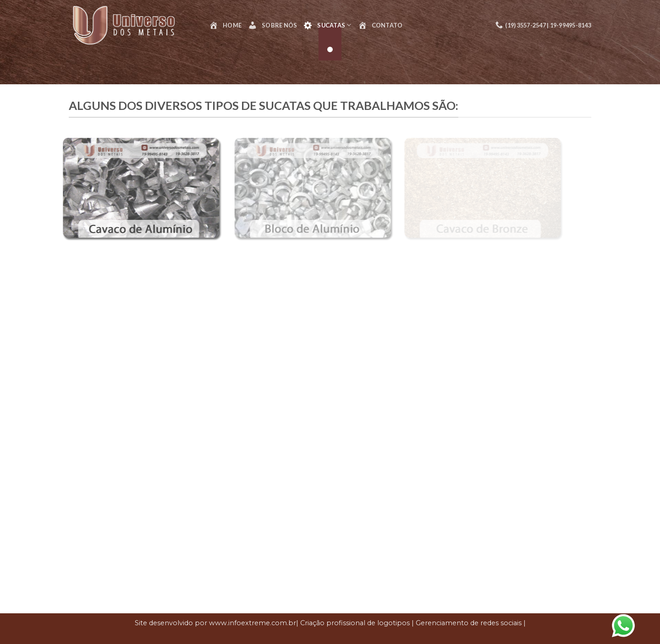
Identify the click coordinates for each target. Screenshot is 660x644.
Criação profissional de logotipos (355, 623)
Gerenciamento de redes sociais (469, 623)
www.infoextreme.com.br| (254, 623)
